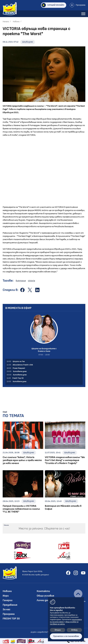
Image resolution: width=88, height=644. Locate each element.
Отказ (74, 630)
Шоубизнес (28, 42)
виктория (21, 281)
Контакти (43, 591)
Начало (6, 22)
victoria (31, 281)
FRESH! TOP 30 (11, 619)
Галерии (8, 600)
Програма (78, 5)
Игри (6, 596)
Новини (16, 22)
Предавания (10, 605)
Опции (58, 630)
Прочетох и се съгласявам (66, 636)
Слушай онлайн (53, 5)
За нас (7, 609)
